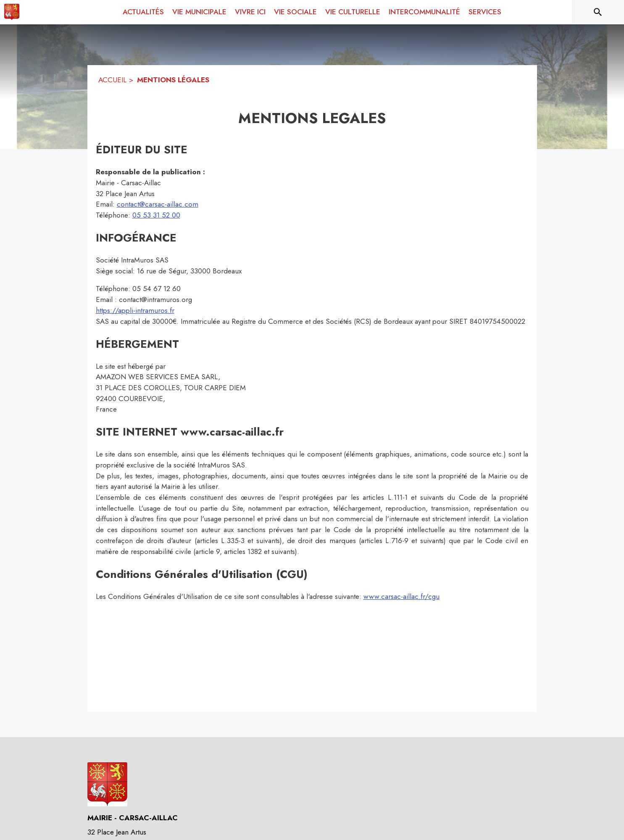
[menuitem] (143, 12)
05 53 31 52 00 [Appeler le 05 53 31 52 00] (156, 215)
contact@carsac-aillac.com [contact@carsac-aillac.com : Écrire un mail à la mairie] (158, 204)
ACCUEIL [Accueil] (112, 80)
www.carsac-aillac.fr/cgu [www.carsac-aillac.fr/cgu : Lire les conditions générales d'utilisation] (402, 596)
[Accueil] (12, 12)
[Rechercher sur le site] (598, 12)
